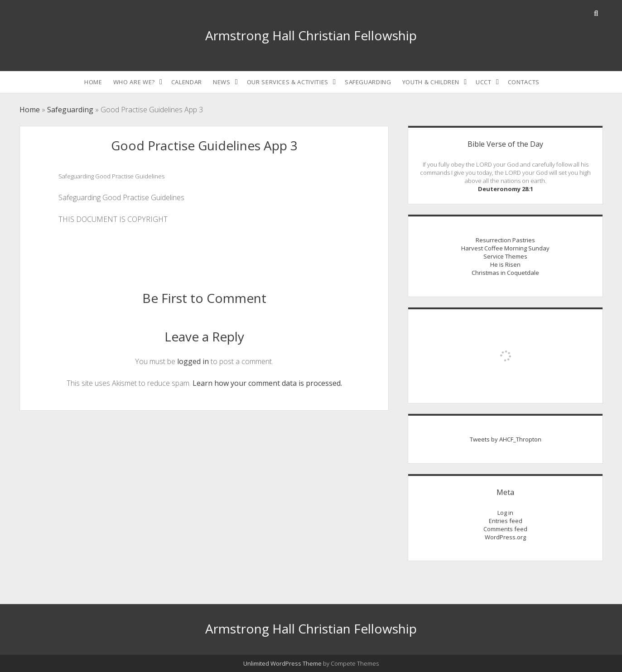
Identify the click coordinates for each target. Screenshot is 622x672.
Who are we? (134, 82)
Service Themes (505, 256)
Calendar (187, 82)
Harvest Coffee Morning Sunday (505, 248)
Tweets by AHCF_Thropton (506, 439)
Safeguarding (368, 82)
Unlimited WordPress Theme (282, 663)
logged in (193, 361)
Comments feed (505, 529)
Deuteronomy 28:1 (506, 189)
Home (93, 82)
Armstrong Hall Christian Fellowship (311, 35)
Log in (505, 513)
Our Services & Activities (288, 82)
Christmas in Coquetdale (505, 273)
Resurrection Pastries (505, 240)
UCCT (484, 82)
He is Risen (505, 264)
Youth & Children (431, 82)
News (222, 82)
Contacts (524, 82)
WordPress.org (505, 537)
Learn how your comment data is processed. (267, 383)
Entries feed (506, 521)
